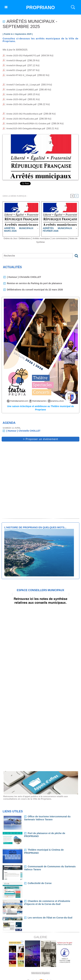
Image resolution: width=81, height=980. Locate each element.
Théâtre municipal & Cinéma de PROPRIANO (50, 845)
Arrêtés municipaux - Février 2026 (60, 225)
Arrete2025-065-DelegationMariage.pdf (26, 125)
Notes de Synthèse (40, 238)
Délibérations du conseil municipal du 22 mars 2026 (33, 286)
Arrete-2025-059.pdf (16, 92)
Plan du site (33, 976)
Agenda (9, 419)
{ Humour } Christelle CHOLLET (23, 273)
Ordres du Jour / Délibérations (19, 234)
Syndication (48, 976)
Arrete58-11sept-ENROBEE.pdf (22, 88)
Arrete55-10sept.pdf (16, 69)
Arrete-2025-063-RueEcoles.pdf (22, 115)
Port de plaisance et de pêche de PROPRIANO (51, 828)
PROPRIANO (41, 7)
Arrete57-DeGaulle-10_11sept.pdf (23, 83)
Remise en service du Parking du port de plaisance (33, 279)
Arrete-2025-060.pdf (16, 97)
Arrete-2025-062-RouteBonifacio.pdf (25, 111)
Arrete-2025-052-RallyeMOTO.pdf (24, 55)
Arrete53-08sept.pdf (16, 60)
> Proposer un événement (41, 434)
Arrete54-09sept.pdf (16, 65)
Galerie (40, 932)
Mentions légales (41, 968)
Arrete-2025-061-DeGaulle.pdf (22, 102)
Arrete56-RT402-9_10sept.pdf (21, 74)
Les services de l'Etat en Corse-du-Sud (48, 913)
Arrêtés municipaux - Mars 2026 (21, 225)
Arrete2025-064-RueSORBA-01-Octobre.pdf (29, 120)
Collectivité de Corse (38, 878)
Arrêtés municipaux (46, 234)
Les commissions (67, 234)
